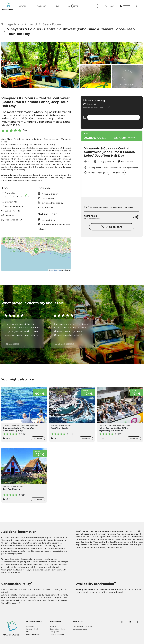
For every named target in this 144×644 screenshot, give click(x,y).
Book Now (38, 438)
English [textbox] (117, 173)
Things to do (12, 24)
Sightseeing (117, 425)
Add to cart (112, 227)
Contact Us (30, 626)
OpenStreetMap (56, 270)
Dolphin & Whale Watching (19, 425)
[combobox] (117, 173)
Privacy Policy (55, 632)
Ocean (6, 425)
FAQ (28, 632)
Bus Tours (126, 425)
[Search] (85, 6)
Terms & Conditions (57, 635)
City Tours (108, 425)
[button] (29, 6)
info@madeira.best (80, 630)
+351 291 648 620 (79, 627)
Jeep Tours (52, 24)
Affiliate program (32, 635)
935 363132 (90, 627)
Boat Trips (34, 425)
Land (33, 24)
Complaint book (32, 629)
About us (53, 626)
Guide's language (94, 173)
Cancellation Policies (57, 629)
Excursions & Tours (63, 425)
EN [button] (137, 6)
